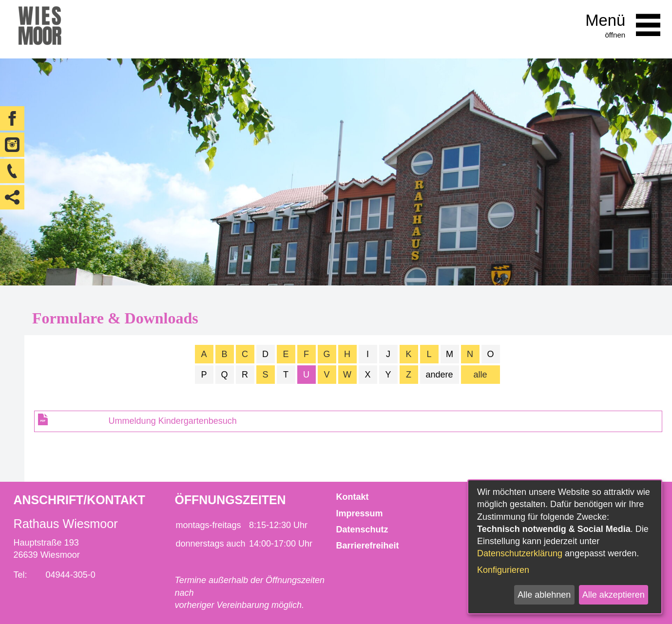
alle (480, 375)
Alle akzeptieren (614, 595)
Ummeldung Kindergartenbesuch (173, 421)
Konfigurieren (503, 570)
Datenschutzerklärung (520, 553)
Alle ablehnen (544, 595)
